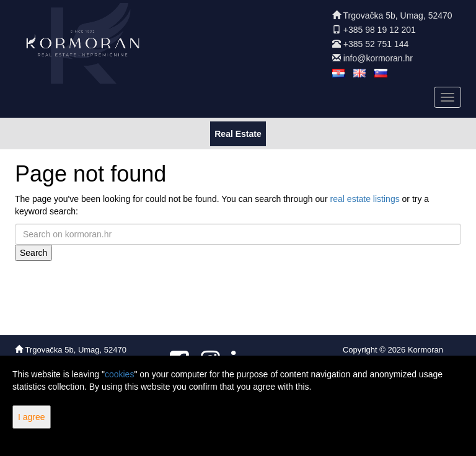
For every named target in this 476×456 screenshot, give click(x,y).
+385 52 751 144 (376, 44)
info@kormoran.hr (378, 58)
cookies (119, 374)
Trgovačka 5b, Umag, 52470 (397, 15)
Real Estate (237, 133)
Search (33, 253)
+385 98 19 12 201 (380, 30)
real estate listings (365, 199)
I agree (32, 417)
